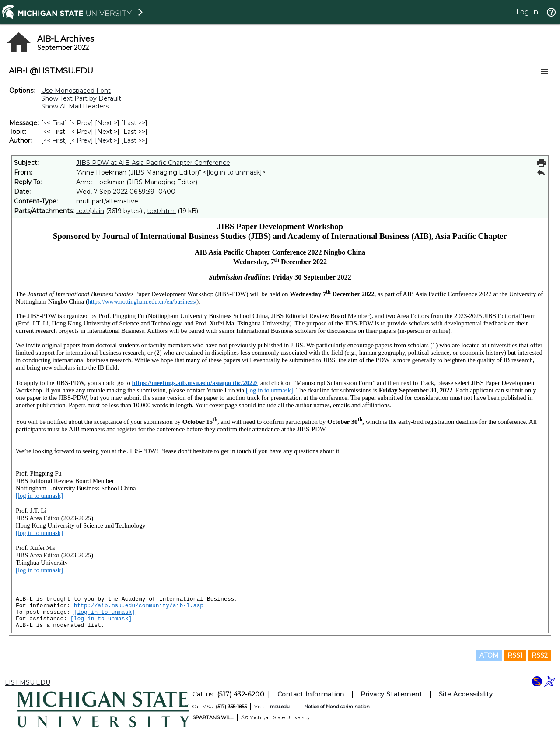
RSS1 (515, 655)
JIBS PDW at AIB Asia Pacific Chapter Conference (153, 163)
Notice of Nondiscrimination (337, 707)
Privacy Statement (391, 694)
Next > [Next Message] (107, 123)
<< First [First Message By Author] (54, 140)
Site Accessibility (466, 694)
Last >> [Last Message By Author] (134, 140)
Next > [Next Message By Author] (107, 140)
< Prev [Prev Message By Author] (81, 140)
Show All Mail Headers (75, 106)
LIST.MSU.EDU (28, 682)
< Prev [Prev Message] (81, 123)
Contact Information (311, 694)
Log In (527, 12)
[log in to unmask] (234, 172)
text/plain (90, 211)
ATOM (489, 655)
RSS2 (540, 655)
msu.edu (280, 707)
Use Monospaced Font (76, 91)
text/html (161, 211)
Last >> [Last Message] (134, 123)
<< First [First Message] (54, 123)
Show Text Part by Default (81, 98)
